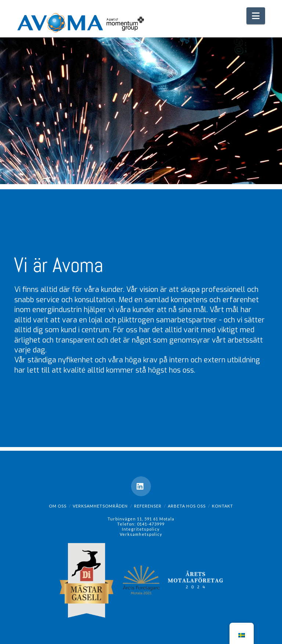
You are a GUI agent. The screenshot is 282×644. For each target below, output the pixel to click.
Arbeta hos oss (187, 506)
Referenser (148, 506)
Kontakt (223, 506)
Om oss (58, 506)
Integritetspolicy (141, 529)
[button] (256, 16)
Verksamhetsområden (100, 506)
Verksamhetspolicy (141, 534)
